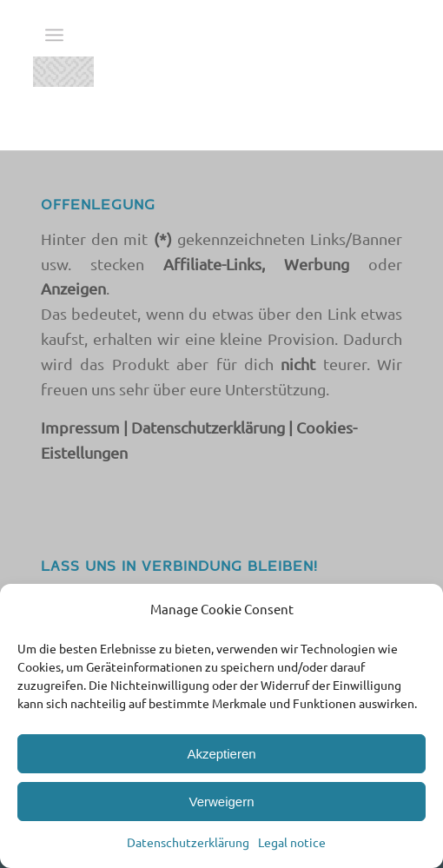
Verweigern (221, 802)
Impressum (80, 427)
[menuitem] (54, 35)
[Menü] (54, 35)
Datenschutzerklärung (188, 842)
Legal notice (292, 842)
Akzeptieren (221, 754)
